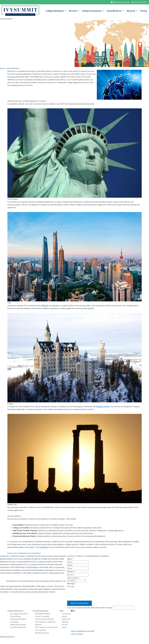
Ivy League (33, 564)
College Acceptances (93, 11)
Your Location (73, 578)
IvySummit (4, 556)
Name (70, 559)
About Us (132, 11)
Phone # (71, 571)
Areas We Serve (115, 11)
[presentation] (85, 596)
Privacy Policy (21, 637)
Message (71, 583)
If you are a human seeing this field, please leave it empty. (101, 608)
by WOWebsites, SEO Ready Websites (134, 637)
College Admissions (56, 11)
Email (70, 565)
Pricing (143, 11)
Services (74, 11)
